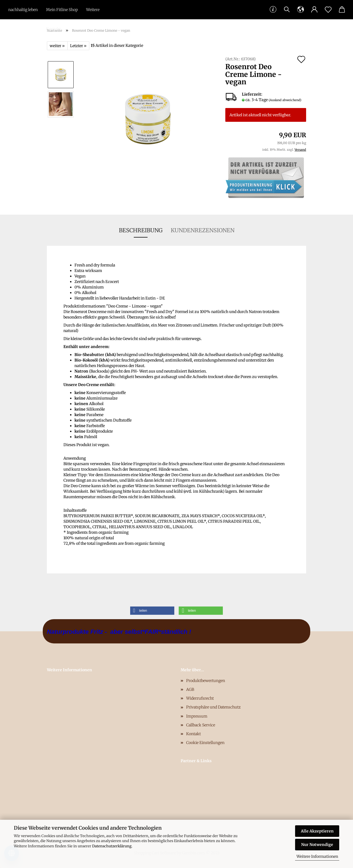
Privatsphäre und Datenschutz (213, 707)
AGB (190, 689)
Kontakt (53, 29)
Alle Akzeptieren (317, 831)
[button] (152, 611)
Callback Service (201, 725)
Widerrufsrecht (200, 698)
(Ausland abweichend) (285, 100)
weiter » (57, 46)
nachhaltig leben (23, 10)
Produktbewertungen (206, 681)
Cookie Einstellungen (205, 743)
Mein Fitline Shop (62, 10)
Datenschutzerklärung (112, 846)
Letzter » (78, 46)
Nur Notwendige (317, 845)
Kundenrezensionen (203, 230)
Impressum (197, 716)
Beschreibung (141, 230)
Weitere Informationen (317, 856)
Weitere (93, 10)
